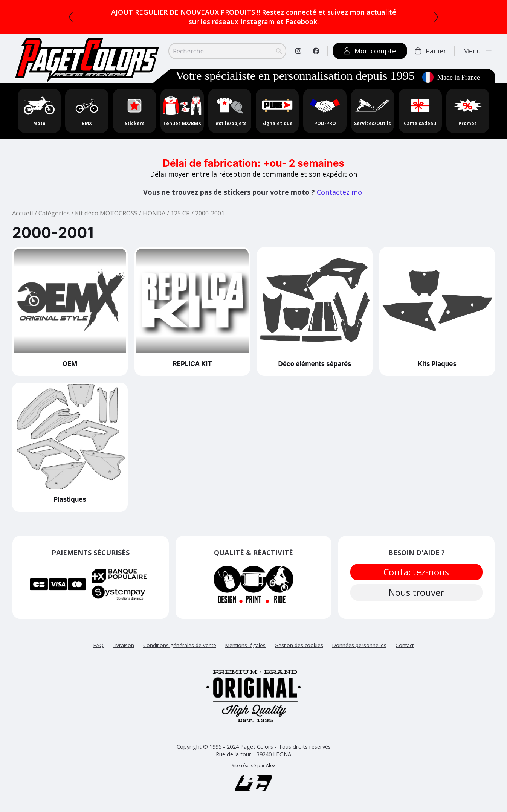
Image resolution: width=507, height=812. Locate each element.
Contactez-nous (417, 573)
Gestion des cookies (299, 645)
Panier (431, 51)
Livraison (123, 645)
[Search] (227, 51)
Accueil (23, 213)
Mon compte (370, 51)
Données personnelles (359, 645)
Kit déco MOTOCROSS (106, 213)
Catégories (54, 213)
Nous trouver (417, 595)
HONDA (154, 213)
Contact (405, 645)
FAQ (98, 645)
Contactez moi (340, 192)
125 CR (180, 213)
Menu (477, 51)
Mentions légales (245, 645)
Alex (271, 765)
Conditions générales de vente (180, 645)
